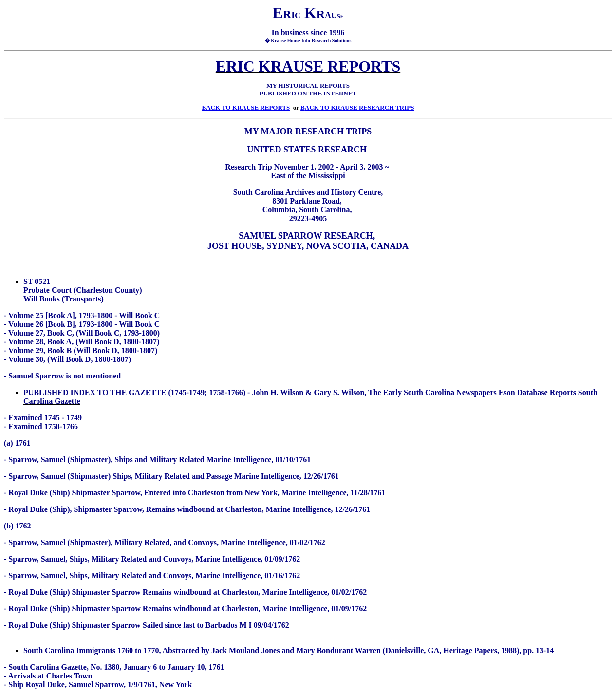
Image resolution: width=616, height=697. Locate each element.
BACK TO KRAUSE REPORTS (246, 107)
